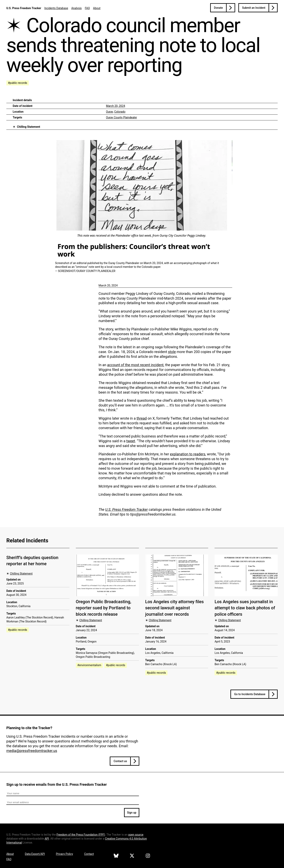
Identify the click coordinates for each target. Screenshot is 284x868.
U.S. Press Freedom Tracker (24, 8)
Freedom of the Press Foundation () (81, 835)
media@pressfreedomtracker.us (32, 751)
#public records (18, 83)
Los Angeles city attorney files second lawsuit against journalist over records (175, 608)
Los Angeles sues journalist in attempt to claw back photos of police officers (245, 608)
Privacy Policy (65, 854)
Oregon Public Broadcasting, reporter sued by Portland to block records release (103, 608)
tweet (131, 441)
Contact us (120, 761)
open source (136, 835)
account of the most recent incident (135, 365)
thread (142, 418)
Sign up (132, 813)
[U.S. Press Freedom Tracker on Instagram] (148, 856)
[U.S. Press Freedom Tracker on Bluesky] (116, 856)
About (97, 8)
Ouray (109, 112)
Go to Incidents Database (250, 694)
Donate (218, 8)
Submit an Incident (254, 8)
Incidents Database (56, 8)
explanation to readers (188, 454)
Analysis (76, 8)
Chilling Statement (28, 127)
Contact (89, 854)
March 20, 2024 (116, 106)
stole (172, 352)
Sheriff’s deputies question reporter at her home (32, 561)
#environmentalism (89, 665)
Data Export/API (35, 854)
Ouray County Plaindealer (121, 117)
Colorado (120, 112)
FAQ (87, 8)
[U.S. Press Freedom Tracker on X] (132, 856)
